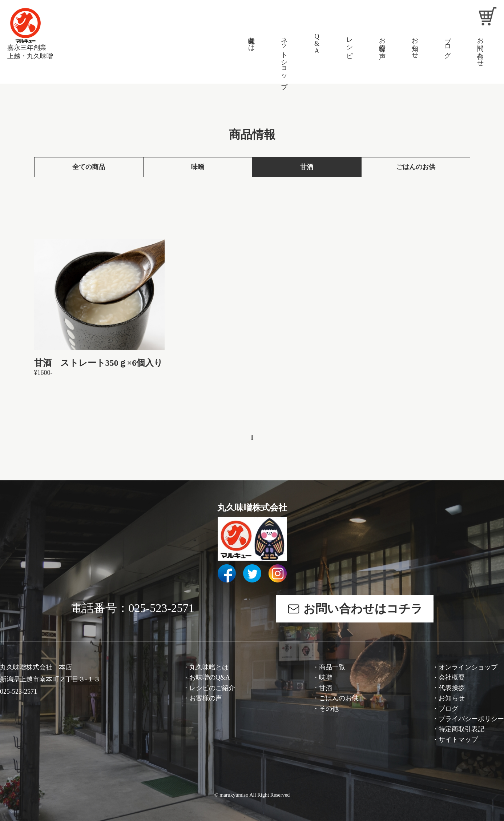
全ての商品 (89, 167)
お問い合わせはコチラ (362, 609)
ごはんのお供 (416, 167)
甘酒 (307, 167)
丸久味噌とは (251, 40)
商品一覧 (332, 667)
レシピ (350, 44)
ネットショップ (284, 59)
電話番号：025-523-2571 (132, 608)
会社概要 (452, 677)
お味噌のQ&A (210, 677)
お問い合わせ (480, 48)
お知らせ (415, 44)
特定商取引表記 (461, 729)
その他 (329, 709)
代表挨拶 (452, 688)
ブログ (448, 44)
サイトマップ (458, 740)
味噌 (198, 167)
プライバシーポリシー (471, 719)
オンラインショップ (468, 667)
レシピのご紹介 (212, 688)
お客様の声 (382, 40)
